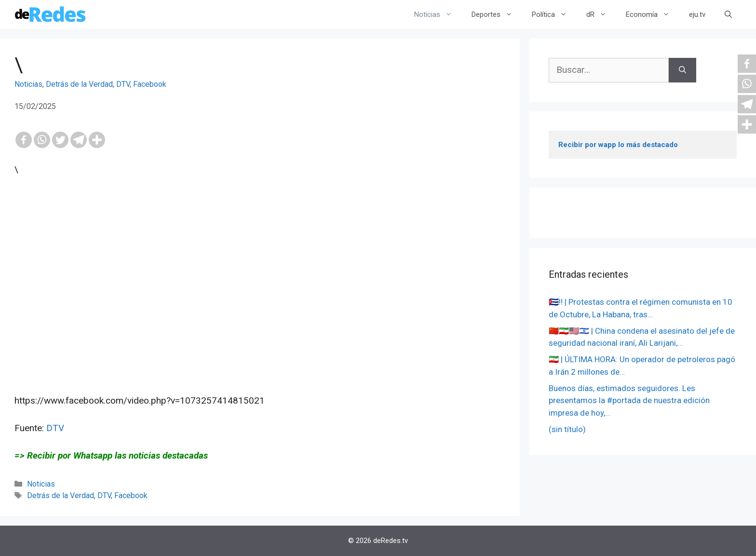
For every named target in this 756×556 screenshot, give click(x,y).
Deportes (497, 14)
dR (601, 14)
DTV (123, 84)
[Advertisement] (260, 313)
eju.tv (697, 14)
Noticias (438, 14)
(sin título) (567, 429)
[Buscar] (682, 70)
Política (554, 14)
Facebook (150, 84)
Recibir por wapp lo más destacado (618, 145)
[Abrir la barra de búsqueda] (728, 14)
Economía (653, 14)
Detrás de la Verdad (79, 84)
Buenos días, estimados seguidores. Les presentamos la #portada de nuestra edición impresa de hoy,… (629, 400)
